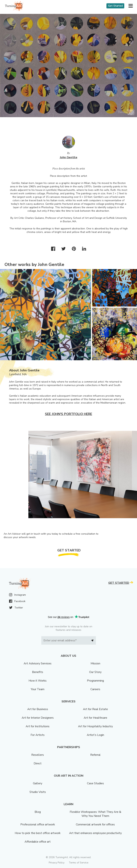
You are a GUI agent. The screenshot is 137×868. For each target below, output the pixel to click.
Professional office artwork (38, 824)
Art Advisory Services (38, 663)
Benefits (38, 672)
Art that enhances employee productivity (95, 833)
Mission (95, 663)
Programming (95, 681)
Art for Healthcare (95, 718)
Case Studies (95, 783)
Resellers (38, 755)
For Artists (38, 735)
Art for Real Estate (95, 709)
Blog (38, 812)
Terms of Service (79, 863)
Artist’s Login (95, 735)
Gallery (38, 783)
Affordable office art (38, 842)
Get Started (115, 6)
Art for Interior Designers (38, 718)
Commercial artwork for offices (95, 824)
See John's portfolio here (68, 414)
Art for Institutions (38, 726)
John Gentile (69, 157)
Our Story (95, 672)
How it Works (38, 681)
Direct (38, 763)
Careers (95, 689)
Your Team (38, 689)
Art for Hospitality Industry (95, 726)
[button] (131, 6)
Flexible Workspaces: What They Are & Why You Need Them (95, 814)
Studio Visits (38, 792)
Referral (95, 755)
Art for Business (38, 709)
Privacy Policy (57, 863)
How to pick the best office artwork (38, 833)
